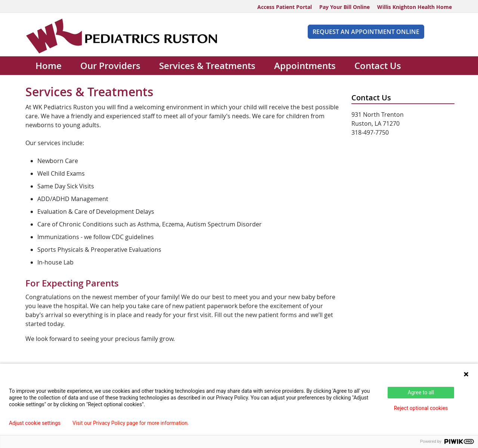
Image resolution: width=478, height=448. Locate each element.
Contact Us (378, 66)
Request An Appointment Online (366, 32)
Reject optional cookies (421, 408)
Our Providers (110, 66)
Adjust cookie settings (35, 423)
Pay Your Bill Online (344, 7)
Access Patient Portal (285, 7)
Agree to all (421, 392)
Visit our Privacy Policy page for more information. (131, 423)
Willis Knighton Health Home (415, 7)
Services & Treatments (207, 66)
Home (49, 66)
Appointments (305, 66)
